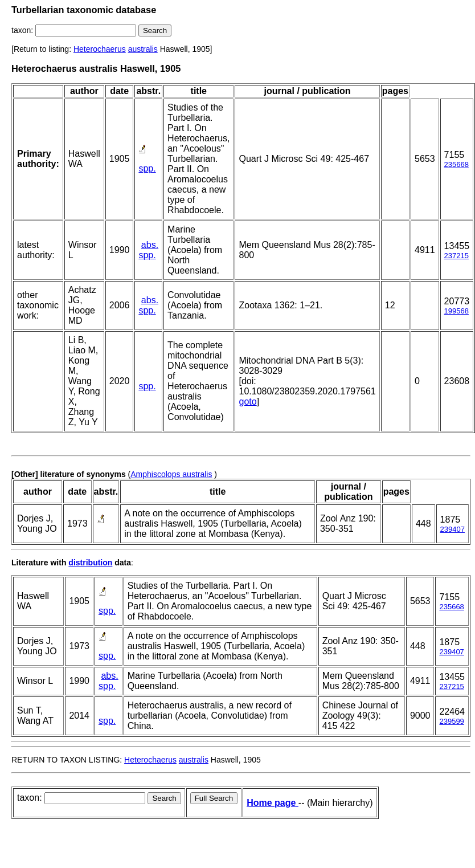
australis (143, 49)
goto (247, 402)
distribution (90, 563)
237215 (456, 256)
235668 (456, 164)
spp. (147, 168)
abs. (150, 245)
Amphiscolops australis (171, 474)
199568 (456, 311)
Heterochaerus (100, 49)
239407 (453, 529)
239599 (451, 721)
